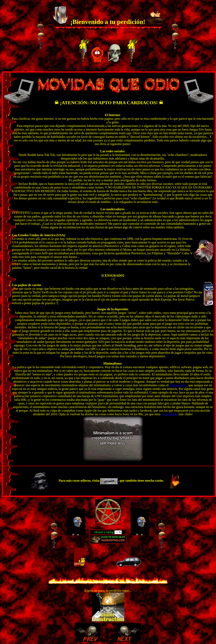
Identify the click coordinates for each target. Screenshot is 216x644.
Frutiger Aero (178, 385)
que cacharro (169, 414)
